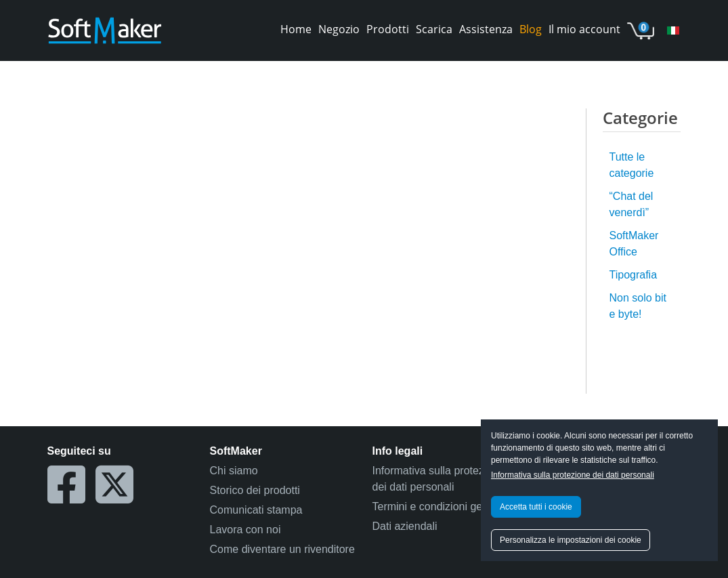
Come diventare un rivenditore (282, 549)
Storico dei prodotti (255, 490)
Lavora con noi (245, 530)
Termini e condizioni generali (441, 507)
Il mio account (584, 29)
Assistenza (486, 29)
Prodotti (388, 29)
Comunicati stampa (256, 510)
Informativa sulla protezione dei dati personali (573, 475)
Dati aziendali (405, 526)
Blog (531, 29)
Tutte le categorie (632, 165)
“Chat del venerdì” (631, 204)
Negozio (339, 29)
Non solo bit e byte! (638, 306)
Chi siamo (234, 471)
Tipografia (634, 275)
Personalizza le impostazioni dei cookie (571, 540)
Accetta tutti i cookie (536, 507)
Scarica (434, 29)
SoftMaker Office (634, 244)
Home (296, 29)
